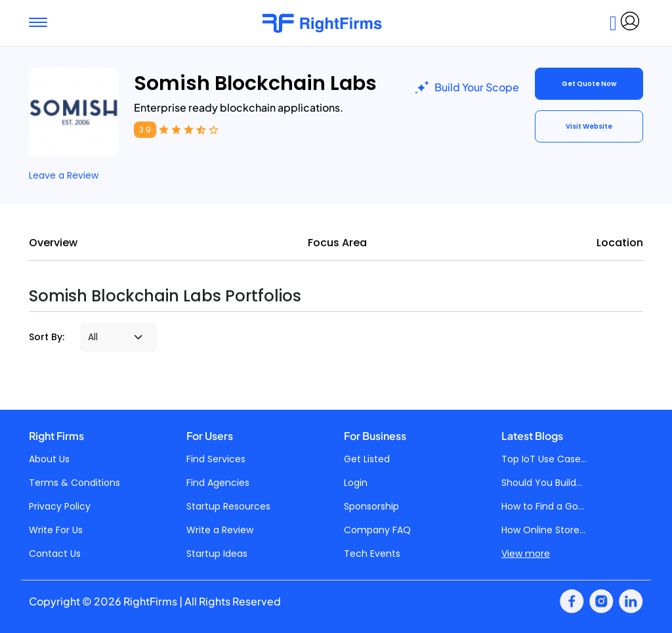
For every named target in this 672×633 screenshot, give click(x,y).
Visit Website (589, 126)
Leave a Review (64, 175)
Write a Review (220, 530)
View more (526, 554)
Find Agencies (218, 483)
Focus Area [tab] (337, 243)
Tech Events (372, 554)
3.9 (145, 130)
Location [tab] (620, 243)
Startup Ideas (217, 554)
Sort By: (47, 337)
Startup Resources (228, 506)
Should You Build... (542, 483)
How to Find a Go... (543, 506)
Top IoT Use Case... (544, 459)
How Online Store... (543, 530)
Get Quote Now (589, 84)
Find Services (216, 459)
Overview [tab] (53, 243)
